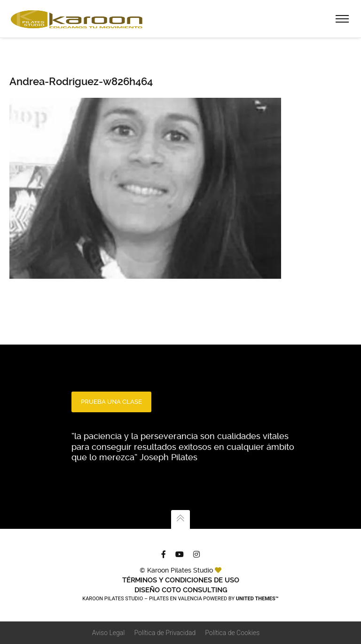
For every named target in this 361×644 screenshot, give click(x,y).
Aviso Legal (109, 633)
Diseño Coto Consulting (181, 590)
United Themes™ (257, 599)
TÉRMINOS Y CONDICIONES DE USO (181, 580)
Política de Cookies (232, 633)
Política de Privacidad (165, 633)
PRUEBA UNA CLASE (111, 402)
